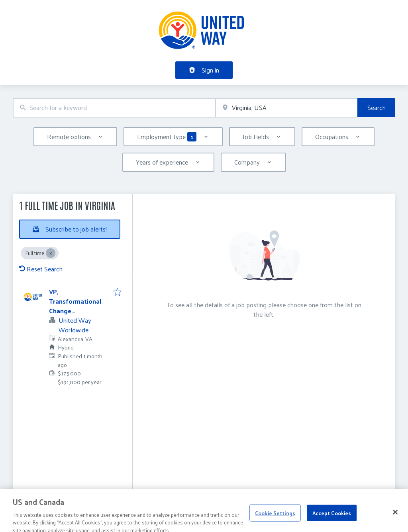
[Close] (395, 518)
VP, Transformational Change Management (75, 306)
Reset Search (41, 269)
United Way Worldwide (75, 325)
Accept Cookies (332, 518)
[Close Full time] (51, 253)
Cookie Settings (275, 518)
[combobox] (114, 108)
